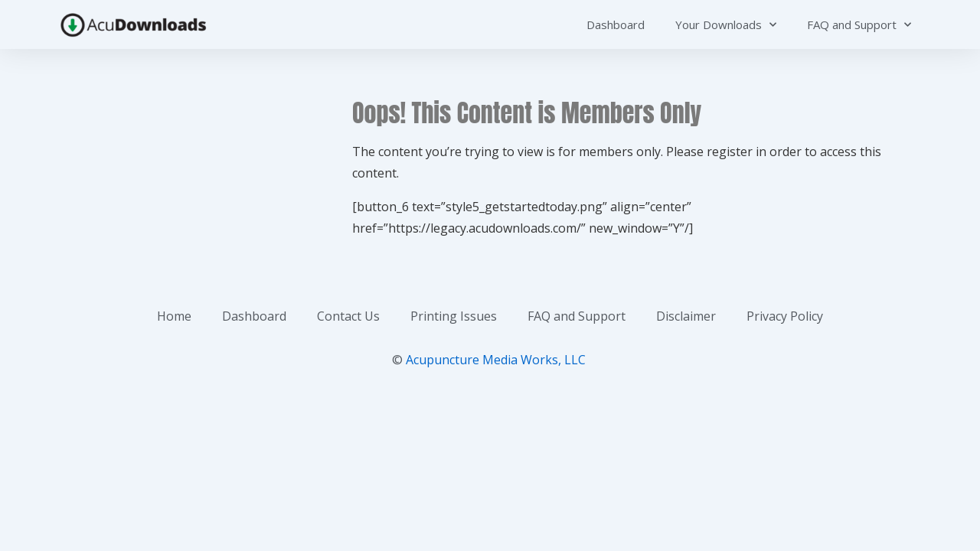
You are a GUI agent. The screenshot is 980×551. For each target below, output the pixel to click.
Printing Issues (454, 316)
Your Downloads (726, 25)
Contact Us (348, 316)
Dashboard (616, 24)
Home (174, 316)
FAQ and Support (859, 25)
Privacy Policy (785, 316)
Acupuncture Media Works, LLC (496, 360)
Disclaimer (686, 316)
